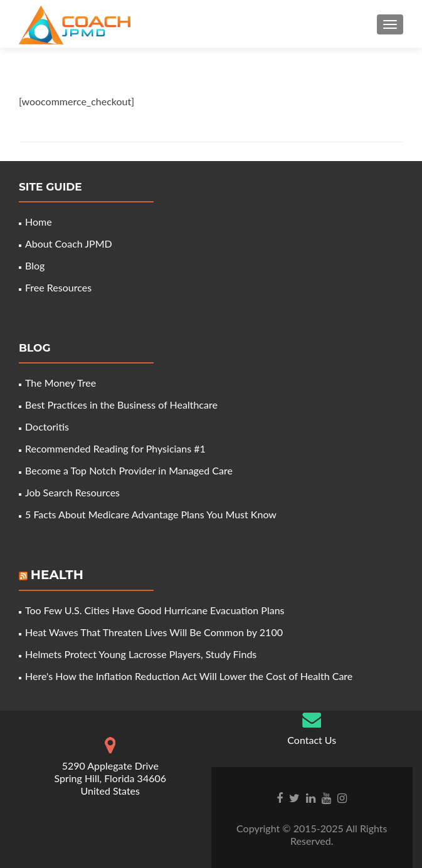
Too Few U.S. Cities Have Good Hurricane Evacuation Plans (155, 610)
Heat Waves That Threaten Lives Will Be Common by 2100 (154, 632)
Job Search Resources (72, 492)
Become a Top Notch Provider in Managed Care (129, 470)
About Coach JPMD (69, 243)
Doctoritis (47, 426)
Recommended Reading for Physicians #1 (115, 448)
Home (39, 222)
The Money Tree (61, 383)
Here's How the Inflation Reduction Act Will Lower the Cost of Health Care (189, 676)
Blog (35, 265)
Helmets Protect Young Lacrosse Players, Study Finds (141, 654)
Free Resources (58, 287)
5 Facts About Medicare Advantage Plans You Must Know (151, 514)
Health (57, 575)
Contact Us (312, 740)
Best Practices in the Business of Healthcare (121, 405)
